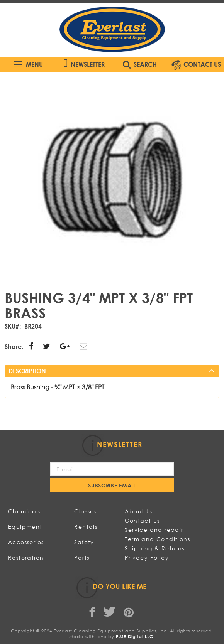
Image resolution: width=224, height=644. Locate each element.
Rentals (86, 527)
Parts (82, 557)
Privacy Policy (147, 557)
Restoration (26, 557)
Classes (85, 511)
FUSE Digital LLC (135, 637)
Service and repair (154, 530)
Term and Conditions (157, 539)
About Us (139, 511)
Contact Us (142, 520)
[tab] (112, 371)
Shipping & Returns (154, 548)
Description (27, 371)
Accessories (26, 542)
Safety (84, 542)
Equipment (25, 527)
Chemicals (25, 511)
